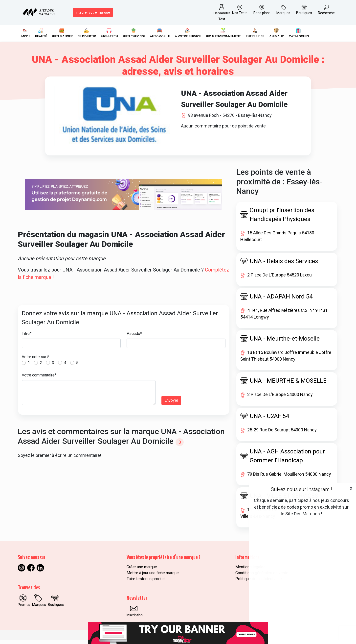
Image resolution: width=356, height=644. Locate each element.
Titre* (27, 338)
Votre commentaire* (39, 379)
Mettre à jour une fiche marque (153, 577)
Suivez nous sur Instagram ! (301, 489)
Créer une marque (142, 571)
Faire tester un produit (146, 583)
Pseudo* (134, 338)
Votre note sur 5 (36, 361)
